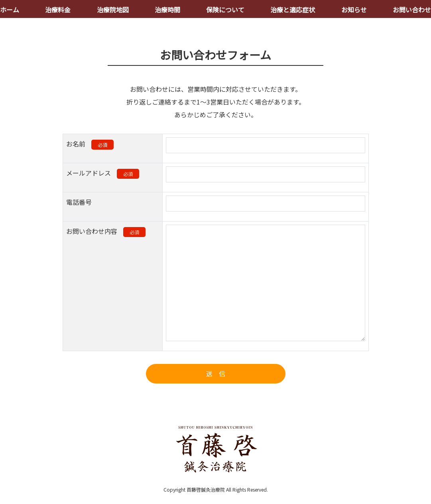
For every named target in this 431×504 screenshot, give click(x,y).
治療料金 (58, 10)
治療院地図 (113, 10)
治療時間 (167, 10)
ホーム (10, 10)
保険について (225, 10)
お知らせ (354, 10)
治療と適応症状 (293, 10)
